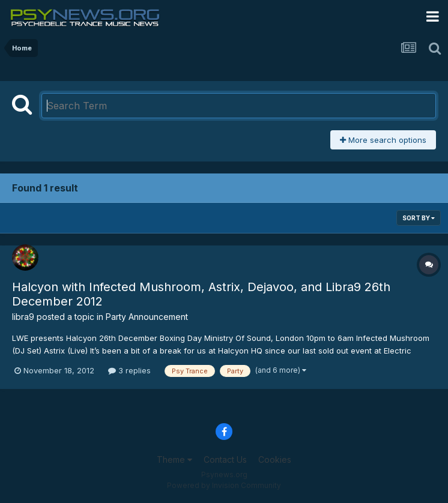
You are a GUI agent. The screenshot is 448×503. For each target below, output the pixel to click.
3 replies (129, 370)
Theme (174, 459)
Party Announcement (147, 317)
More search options (383, 140)
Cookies (275, 459)
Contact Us (225, 459)
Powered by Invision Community (224, 485)
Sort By (419, 218)
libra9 (23, 317)
